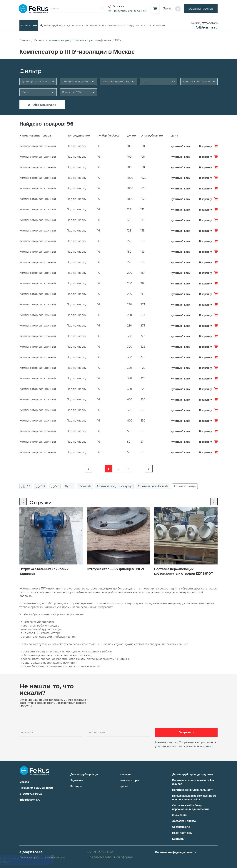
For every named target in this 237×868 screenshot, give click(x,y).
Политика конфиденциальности (193, 790)
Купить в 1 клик (180, 146)
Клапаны (126, 774)
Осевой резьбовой (153, 486)
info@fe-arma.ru (205, 27)
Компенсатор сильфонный (38, 146)
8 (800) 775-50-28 (204, 23)
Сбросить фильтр (42, 105)
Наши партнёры (182, 833)
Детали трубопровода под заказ (63, 25)
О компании (92, 25)
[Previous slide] (23, 502)
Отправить (186, 732)
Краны (124, 786)
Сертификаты (181, 827)
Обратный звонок (201, 9)
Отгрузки (133, 25)
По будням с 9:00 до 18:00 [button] (130, 11)
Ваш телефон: (97, 732)
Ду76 (69, 486)
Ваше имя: (26, 732)
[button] (88, 469)
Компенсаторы (129, 780)
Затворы (76, 786)
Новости (146, 25)
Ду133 (26, 486)
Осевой (85, 486)
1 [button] (109, 469)
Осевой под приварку (114, 486)
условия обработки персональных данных (184, 746)
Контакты (159, 25)
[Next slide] (214, 502)
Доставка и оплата (114, 25)
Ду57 (55, 486)
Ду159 (41, 486)
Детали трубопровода (84, 774)
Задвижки (77, 780)
